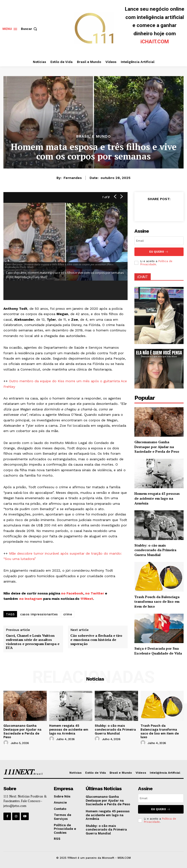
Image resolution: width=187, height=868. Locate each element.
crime (68, 614)
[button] (29, 29)
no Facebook (72, 593)
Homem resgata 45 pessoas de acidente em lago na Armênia (157, 498)
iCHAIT (143, 277)
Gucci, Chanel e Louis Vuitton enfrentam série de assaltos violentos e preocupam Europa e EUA (33, 642)
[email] (159, 241)
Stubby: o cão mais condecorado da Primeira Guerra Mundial (155, 550)
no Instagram (31, 599)
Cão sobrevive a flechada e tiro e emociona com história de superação (96, 640)
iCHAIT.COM (155, 42)
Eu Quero (159, 252)
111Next (87, 599)
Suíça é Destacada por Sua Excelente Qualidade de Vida (158, 651)
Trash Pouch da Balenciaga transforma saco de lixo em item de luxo (157, 602)
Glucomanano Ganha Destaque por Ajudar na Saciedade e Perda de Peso (157, 447)
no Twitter (95, 593)
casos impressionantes (39, 614)
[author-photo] (7, 743)
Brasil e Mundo (93, 137)
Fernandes (73, 178)
